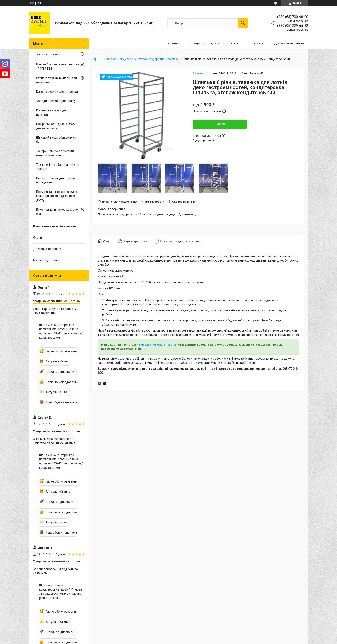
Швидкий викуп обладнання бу (56, 140)
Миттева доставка (46, 260)
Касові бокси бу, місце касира (57, 92)
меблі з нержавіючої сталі (159, 345)
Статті (38, 238)
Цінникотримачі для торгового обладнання (58, 180)
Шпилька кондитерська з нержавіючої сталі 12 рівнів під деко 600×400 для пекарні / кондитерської (61, 331)
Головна (173, 43)
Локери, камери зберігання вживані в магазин (55, 153)
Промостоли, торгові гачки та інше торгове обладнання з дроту (57, 196)
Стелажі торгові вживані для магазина (56, 80)
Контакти (257, 43)
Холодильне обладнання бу (56, 101)
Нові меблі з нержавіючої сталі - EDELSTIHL (58, 67)
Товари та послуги (203, 43)
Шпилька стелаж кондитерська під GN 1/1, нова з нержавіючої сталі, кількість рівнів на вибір (61, 591)
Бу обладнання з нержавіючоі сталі (57, 212)
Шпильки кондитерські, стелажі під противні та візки (142, 59)
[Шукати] (243, 23)
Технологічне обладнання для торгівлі (58, 167)
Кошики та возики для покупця (52, 113)
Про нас (233, 43)
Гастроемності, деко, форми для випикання (56, 126)
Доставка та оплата (289, 43)
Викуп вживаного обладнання (54, 226)
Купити (220, 124)
